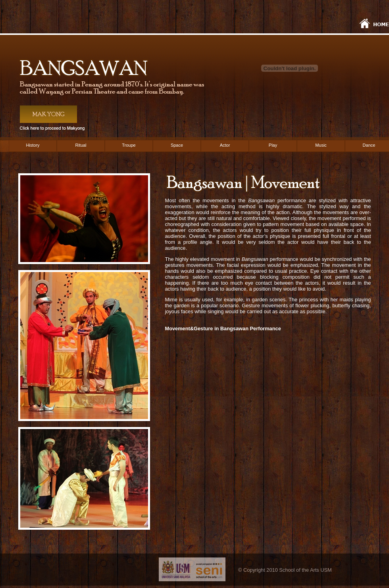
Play (273, 145)
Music (321, 145)
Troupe (129, 145)
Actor (225, 145)
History (33, 145)
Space (177, 145)
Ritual (81, 145)
